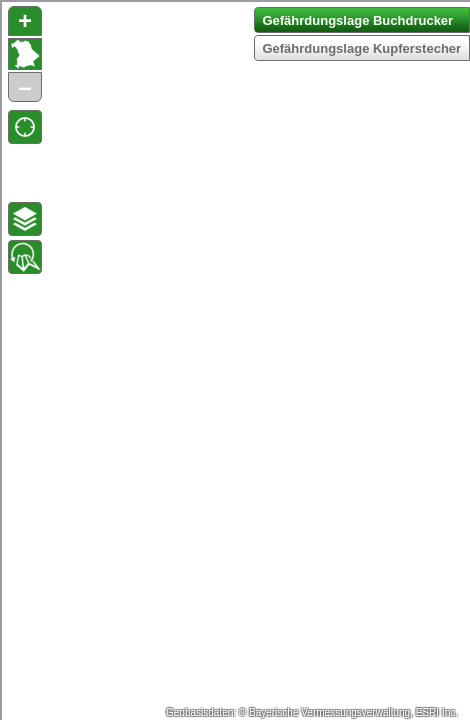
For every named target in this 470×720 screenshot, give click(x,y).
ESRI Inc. (437, 712)
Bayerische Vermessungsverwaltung (329, 712)
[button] (25, 127)
